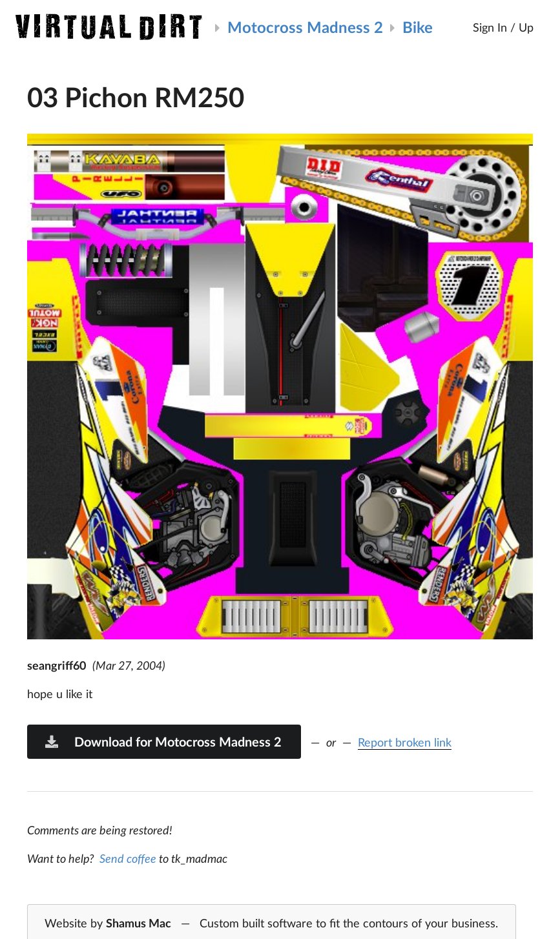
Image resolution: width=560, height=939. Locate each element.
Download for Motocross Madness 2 (163, 741)
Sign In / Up (503, 27)
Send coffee (128, 858)
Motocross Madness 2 (305, 27)
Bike (418, 27)
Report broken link (405, 742)
